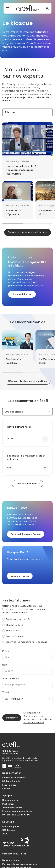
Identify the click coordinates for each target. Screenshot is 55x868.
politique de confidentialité (38, 721)
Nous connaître (10, 800)
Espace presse (10, 785)
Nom (5, 665)
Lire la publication (20, 294)
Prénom (7, 651)
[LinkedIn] (4, 766)
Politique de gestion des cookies (20, 864)
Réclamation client (12, 781)
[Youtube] (10, 766)
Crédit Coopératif (11, 826)
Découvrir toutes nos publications (26, 232)
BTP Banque (9, 830)
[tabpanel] (27, 173)
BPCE (5, 834)
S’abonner (10, 718)
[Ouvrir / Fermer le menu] (8, 8)
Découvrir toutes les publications (26, 381)
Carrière (6, 789)
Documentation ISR (12, 808)
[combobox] (27, 112)
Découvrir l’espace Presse (24, 534)
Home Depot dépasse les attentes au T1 (15, 214)
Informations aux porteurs (16, 815)
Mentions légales (11, 860)
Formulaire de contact (14, 777)
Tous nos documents (26, 484)
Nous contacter (18, 576)
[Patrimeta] (18, 766)
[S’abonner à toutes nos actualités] (4, 619)
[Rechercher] (47, 8)
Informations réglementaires (17, 811)
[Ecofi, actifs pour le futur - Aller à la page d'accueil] (28, 8)
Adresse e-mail (10, 678)
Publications (9, 804)
